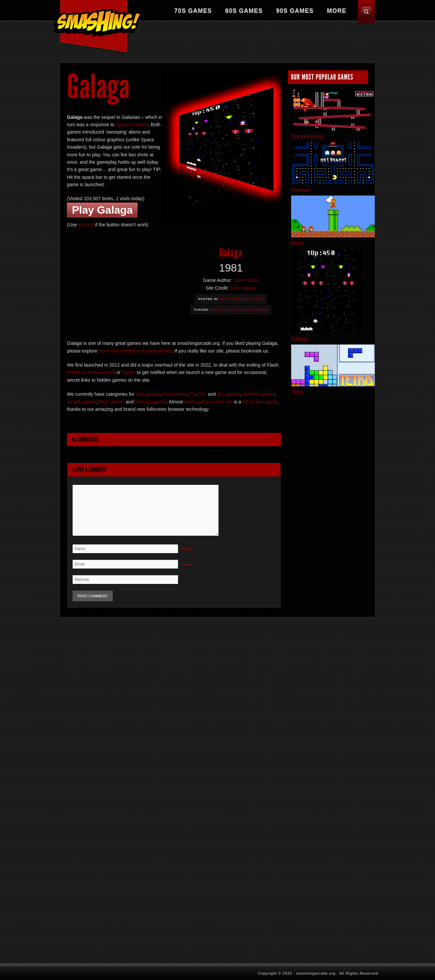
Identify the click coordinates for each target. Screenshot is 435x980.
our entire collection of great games (135, 351)
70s (193, 394)
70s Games (193, 11)
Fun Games (253, 299)
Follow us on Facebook (91, 372)
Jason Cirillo (246, 280)
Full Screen (256, 310)
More (337, 11)
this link (86, 225)
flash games (112, 402)
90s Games (295, 11)
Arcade (220, 310)
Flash (235, 310)
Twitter (129, 372)
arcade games (82, 402)
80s (203, 394)
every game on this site (208, 402)
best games (174, 394)
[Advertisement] (253, 42)
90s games (229, 394)
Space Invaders (132, 125)
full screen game (260, 402)
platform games (259, 394)
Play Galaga (102, 210)
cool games (148, 394)
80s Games (244, 11)
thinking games (151, 402)
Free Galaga (243, 288)
